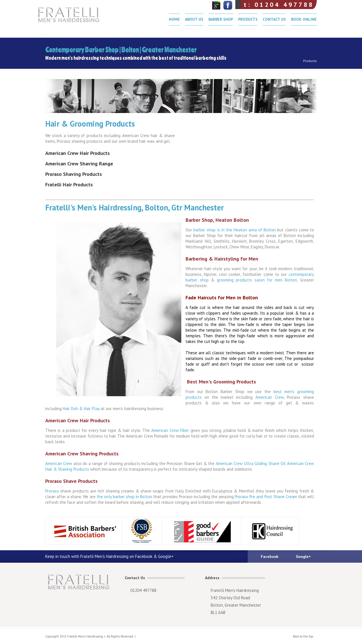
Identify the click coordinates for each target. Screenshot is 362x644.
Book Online (304, 19)
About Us (194, 19)
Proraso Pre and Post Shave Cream (265, 497)
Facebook (270, 556)
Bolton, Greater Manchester (236, 605)
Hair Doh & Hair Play (81, 409)
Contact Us (274, 19)
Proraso (53, 491)
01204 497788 (143, 590)
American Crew (270, 397)
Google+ (303, 556)
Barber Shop (221, 19)
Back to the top (303, 636)
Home (174, 19)
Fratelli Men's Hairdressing (75, 17)
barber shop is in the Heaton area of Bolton (235, 230)
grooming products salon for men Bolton (257, 280)
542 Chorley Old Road (230, 598)
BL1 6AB (218, 612)
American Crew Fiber (170, 430)
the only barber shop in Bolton (124, 497)
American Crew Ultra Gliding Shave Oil (251, 463)
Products (248, 19)
